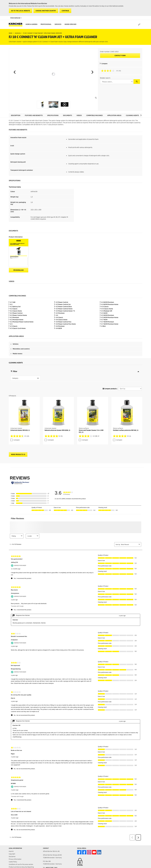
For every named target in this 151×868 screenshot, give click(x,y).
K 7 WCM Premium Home (110, 324)
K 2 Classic (14, 309)
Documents (68, 115)
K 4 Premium (60, 326)
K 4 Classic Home (62, 320)
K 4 (57, 315)
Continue (65, 11)
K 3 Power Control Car (63, 304)
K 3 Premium (60, 313)
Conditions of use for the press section (21, 860)
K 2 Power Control (16, 313)
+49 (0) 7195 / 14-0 (51, 863)
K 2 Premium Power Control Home (22, 322)
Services (58, 24)
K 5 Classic (105, 307)
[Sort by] (130, 384)
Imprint (11, 847)
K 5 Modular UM (107, 311)
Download (19, 270)
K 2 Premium (15, 318)
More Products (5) (18, 450)
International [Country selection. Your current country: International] (16, 18)
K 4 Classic (59, 318)
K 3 (11, 324)
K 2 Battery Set (15, 307)
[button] (15, 72)
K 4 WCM (59, 328)
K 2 (11, 304)
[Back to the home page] (16, 24)
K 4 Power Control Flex (64, 322)
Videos (79, 115)
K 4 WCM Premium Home (110, 304)
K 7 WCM (104, 320)
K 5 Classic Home (107, 309)
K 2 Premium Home (17, 320)
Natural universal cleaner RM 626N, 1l (57, 426)
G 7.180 (13, 302)
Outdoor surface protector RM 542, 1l (126, 426)
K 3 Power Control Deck (64, 307)
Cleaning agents (132, 115)
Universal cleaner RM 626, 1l (20, 426)
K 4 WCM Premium (108, 302)
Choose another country (46, 11)
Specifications (53, 115)
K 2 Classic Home (16, 311)
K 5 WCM (104, 313)
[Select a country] (116, 82)
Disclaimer (12, 852)
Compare (104, 64)
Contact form (120, 56)
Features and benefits (34, 115)
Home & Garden (31, 24)
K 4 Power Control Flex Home (66, 324)
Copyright (12, 849)
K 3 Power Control (62, 302)
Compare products (110, 384)
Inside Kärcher (70, 24)
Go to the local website (21, 11)
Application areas (114, 115)
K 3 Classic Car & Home (18, 328)
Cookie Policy (13, 857)
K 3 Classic (14, 326)
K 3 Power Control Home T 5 (65, 311)
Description (16, 115)
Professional (46, 24)
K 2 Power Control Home (19, 315)
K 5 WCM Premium (108, 315)
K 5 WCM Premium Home (110, 318)
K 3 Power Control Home (64, 309)
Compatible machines (94, 115)
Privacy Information (15, 855)
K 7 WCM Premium (108, 322)
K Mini (104, 326)
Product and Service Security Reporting (21, 862)
